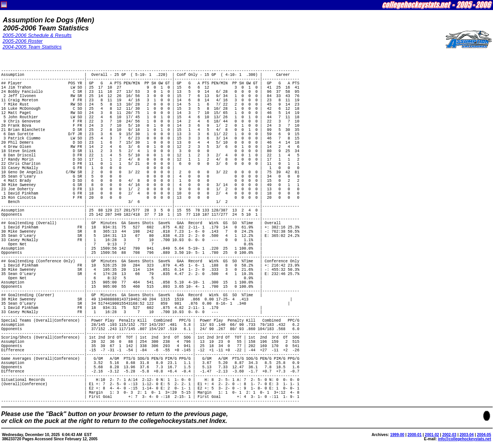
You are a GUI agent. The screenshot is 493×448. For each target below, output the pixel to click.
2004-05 (484, 435)
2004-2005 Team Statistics (32, 47)
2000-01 (415, 435)
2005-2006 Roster (23, 41)
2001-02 (432, 435)
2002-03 (449, 435)
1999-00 (397, 435)
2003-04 (467, 435)
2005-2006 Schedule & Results (37, 35)
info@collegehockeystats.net (464, 439)
